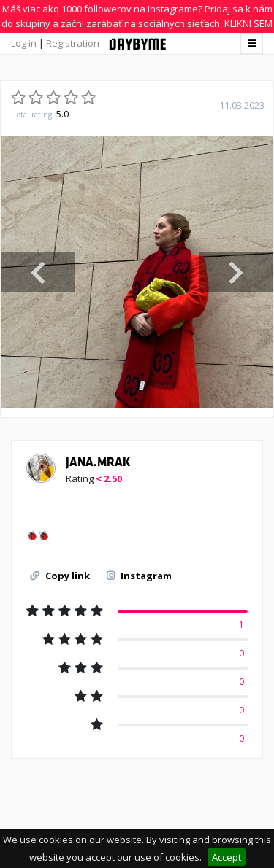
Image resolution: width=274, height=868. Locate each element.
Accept (227, 857)
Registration (73, 43)
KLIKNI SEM (248, 23)
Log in (24, 43)
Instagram (139, 576)
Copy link (60, 576)
